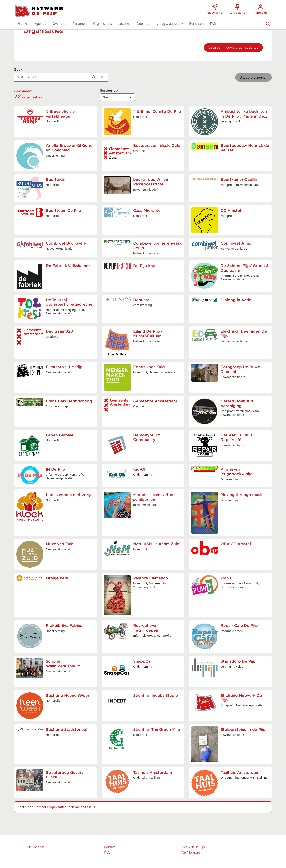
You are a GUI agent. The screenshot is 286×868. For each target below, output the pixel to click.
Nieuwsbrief (35, 847)
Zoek (18, 70)
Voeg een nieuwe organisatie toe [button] (233, 47)
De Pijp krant (191, 853)
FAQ (107, 853)
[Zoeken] (268, 24)
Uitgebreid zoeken (253, 77)
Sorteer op (109, 91)
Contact (110, 847)
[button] (23, 24)
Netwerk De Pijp (193, 847)
